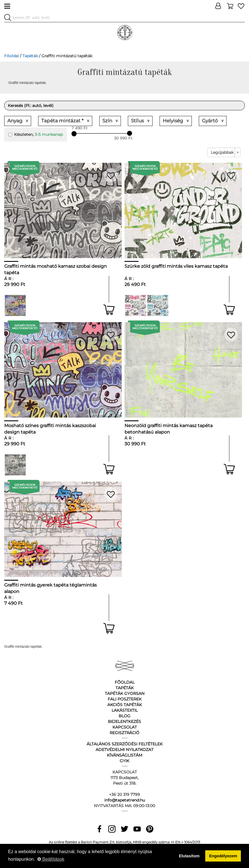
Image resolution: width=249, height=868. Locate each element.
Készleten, (36, 134)
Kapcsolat (125, 727)
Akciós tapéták (125, 705)
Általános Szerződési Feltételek (125, 744)
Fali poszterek (125, 699)
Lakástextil (125, 710)
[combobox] (224, 152)
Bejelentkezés (125, 722)
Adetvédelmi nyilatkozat (125, 750)
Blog (125, 716)
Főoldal (11, 56)
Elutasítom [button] (189, 856)
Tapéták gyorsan (125, 693)
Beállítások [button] (51, 859)
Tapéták (30, 56)
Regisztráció (125, 733)
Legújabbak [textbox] (222, 152)
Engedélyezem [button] (223, 856)
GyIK (125, 761)
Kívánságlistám (125, 755)
